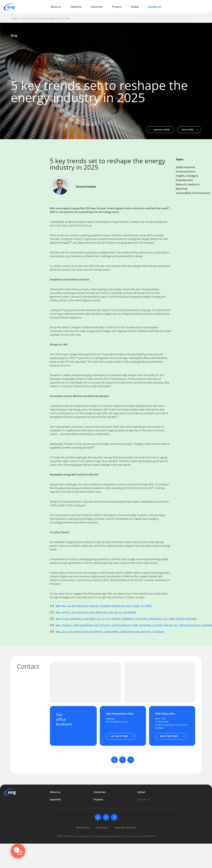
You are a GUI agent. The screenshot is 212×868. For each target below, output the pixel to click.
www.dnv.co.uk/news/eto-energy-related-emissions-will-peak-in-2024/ (104, 606)
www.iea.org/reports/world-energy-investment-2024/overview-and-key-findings (110, 632)
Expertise (76, 7)
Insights (14, 18)
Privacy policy (83, 828)
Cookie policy (102, 828)
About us (56, 7)
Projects (117, 7)
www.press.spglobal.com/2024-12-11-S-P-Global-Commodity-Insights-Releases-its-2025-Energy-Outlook (126, 619)
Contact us (155, 7)
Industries (97, 7)
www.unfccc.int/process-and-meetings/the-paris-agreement (96, 612)
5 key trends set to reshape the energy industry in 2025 (45, 18)
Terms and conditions (125, 828)
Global (135, 7)
